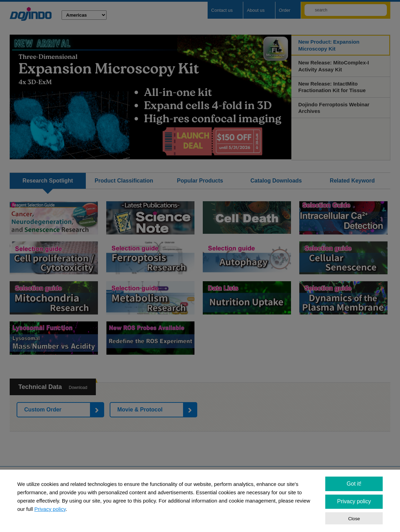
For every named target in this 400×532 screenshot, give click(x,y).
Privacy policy (50, 509)
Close (354, 519)
